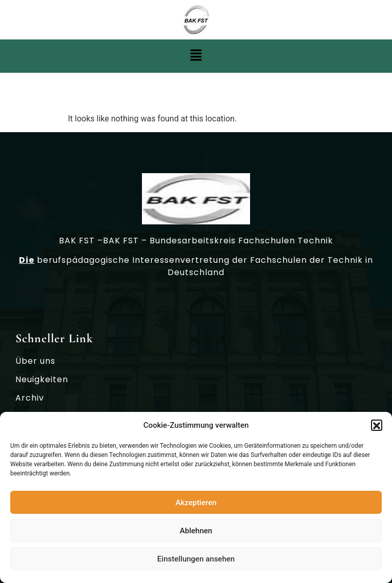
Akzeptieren (196, 505)
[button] (377, 428)
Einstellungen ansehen (196, 561)
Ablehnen (196, 533)
